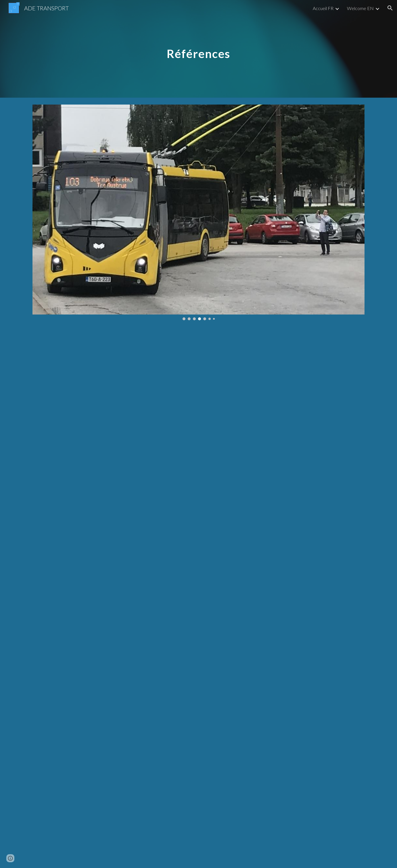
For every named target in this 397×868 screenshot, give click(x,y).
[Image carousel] (198, 212)
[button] (390, 8)
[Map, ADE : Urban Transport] (198, 731)
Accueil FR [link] (323, 8)
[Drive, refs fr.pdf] (198, 461)
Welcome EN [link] (360, 8)
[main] (199, 49)
